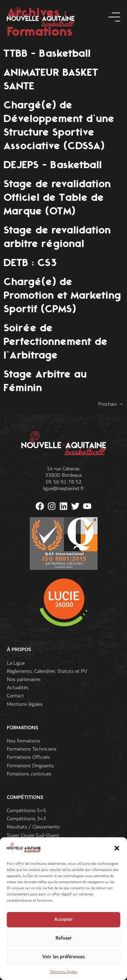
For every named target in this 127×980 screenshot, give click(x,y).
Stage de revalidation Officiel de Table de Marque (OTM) (57, 197)
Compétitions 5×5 (26, 811)
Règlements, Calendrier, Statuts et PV (47, 671)
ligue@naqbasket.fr (63, 488)
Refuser (64, 941)
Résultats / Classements (33, 827)
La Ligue (16, 663)
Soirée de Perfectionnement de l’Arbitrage (56, 341)
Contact (15, 696)
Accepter (63, 922)
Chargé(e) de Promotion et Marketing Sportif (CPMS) (62, 295)
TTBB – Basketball (47, 53)
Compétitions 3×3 (26, 819)
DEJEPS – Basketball (53, 164)
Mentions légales (64, 974)
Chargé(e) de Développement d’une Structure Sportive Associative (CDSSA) (59, 125)
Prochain (111, 404)
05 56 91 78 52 (64, 482)
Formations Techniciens (32, 749)
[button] (117, 851)
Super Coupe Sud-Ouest (33, 835)
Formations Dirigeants (30, 766)
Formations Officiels (28, 757)
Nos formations (24, 741)
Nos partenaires (24, 679)
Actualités (18, 688)
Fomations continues (29, 774)
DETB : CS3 (30, 262)
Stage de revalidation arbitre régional (57, 237)
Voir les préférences (63, 960)
